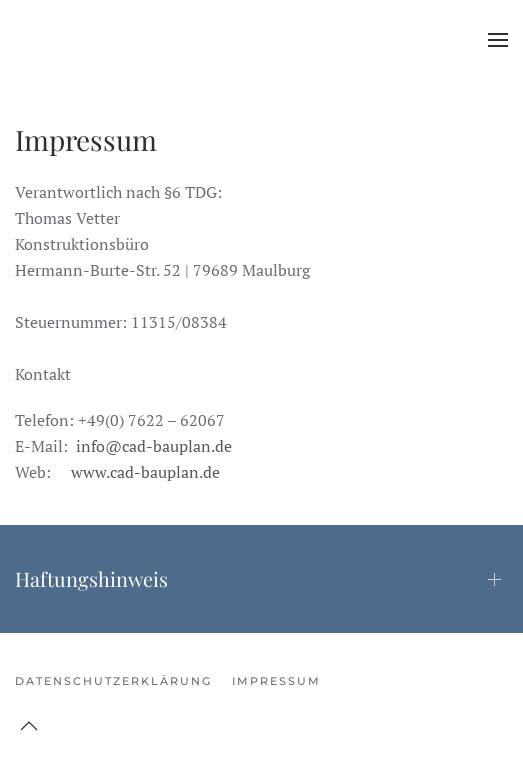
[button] (498, 40)
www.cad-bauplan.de (145, 472)
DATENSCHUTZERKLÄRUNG (113, 681)
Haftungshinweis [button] (91, 578)
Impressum (276, 681)
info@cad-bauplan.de (154, 446)
